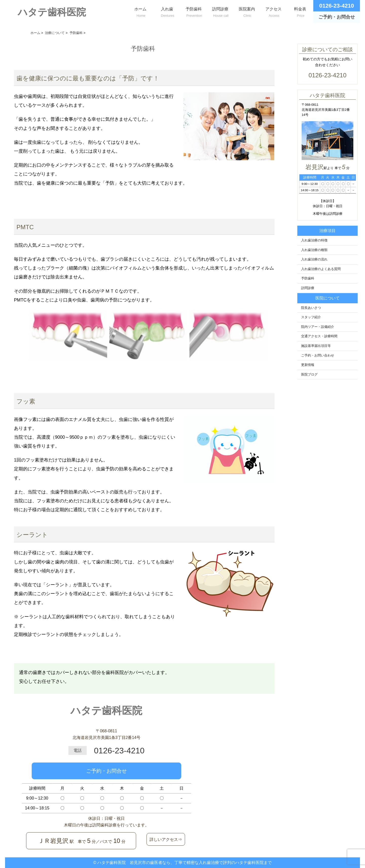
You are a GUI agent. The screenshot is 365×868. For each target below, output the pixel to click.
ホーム (140, 11)
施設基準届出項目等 (316, 346)
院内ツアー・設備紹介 (318, 327)
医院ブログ (309, 375)
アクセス (273, 11)
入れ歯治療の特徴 (314, 240)
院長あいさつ (311, 308)
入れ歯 (167, 11)
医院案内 (247, 11)
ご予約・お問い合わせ (318, 356)
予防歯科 (194, 11)
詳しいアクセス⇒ (166, 839)
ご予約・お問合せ (106, 771)
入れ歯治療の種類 (314, 250)
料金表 (300, 11)
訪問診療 (220, 11)
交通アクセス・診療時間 (319, 336)
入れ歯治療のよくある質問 (321, 269)
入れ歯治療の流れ (314, 259)
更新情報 (308, 365)
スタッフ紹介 (311, 317)
